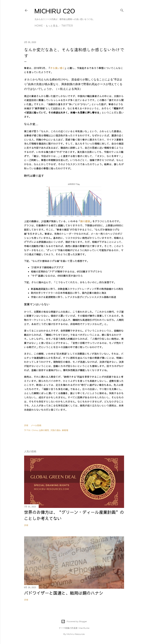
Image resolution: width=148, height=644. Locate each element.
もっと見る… (52, 26)
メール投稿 (36, 425)
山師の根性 (44, 430)
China (35, 430)
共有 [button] (26, 425)
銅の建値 (85, 221)
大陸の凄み (56, 430)
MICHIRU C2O (55, 11)
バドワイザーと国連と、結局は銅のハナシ (64, 593)
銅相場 (65, 430)
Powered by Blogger (74, 621)
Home (39, 26)
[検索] (122, 10)
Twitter (67, 26)
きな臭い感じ (57, 68)
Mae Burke (84, 628)
